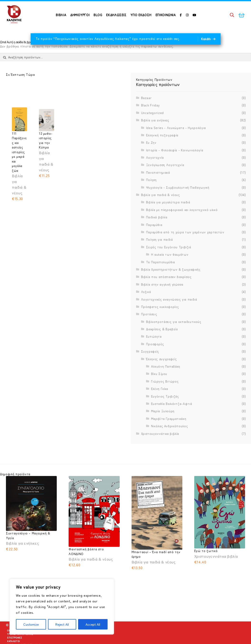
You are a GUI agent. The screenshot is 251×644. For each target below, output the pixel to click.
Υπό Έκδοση (141, 15)
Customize (31, 624)
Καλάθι (206, 39)
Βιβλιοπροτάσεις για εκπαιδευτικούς (174, 334)
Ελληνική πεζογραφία (162, 147)
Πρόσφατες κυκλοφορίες (160, 319)
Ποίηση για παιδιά (159, 252)
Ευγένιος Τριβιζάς (165, 408)
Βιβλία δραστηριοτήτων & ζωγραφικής (171, 281)
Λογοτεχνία (155, 170)
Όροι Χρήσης (15, 637)
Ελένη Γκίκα (160, 401)
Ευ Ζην (151, 155)
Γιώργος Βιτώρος (165, 393)
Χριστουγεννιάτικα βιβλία (160, 445)
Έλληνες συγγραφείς (161, 371)
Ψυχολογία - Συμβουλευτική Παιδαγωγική (178, 199)
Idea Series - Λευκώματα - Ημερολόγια (176, 140)
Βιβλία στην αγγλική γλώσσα (162, 296)
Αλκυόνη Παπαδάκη (166, 378)
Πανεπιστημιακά (158, 185)
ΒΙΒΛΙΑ (61, 15)
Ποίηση (151, 192)
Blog (98, 15)
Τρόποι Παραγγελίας (20, 640)
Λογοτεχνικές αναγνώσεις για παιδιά (169, 311)
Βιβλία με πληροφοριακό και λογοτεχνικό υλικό (182, 222)
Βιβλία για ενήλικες (155, 132)
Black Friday (150, 117)
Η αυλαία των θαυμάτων (170, 267)
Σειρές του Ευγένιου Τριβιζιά (169, 259)
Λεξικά (146, 304)
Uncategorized (152, 125)
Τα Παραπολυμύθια (161, 274)
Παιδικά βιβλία (157, 229)
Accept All (93, 624)
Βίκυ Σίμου (159, 386)
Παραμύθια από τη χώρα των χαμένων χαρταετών (185, 244)
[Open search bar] (232, 15)
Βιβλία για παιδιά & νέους (161, 207)
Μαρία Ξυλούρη (163, 423)
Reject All (62, 624)
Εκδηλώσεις (116, 15)
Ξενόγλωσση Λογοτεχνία (165, 177)
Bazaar (146, 110)
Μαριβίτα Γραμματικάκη (169, 430)
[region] (62, 607)
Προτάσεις (149, 326)
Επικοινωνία (166, 15)
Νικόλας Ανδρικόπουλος (170, 438)
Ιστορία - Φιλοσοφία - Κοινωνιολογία (175, 162)
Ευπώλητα (154, 348)
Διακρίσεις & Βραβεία (162, 341)
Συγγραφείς (150, 363)
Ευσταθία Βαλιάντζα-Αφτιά (172, 416)
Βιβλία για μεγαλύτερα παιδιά (168, 214)
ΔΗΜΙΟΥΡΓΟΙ (80, 15)
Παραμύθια (154, 237)
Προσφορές (155, 356)
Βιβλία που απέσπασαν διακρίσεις (166, 289)
